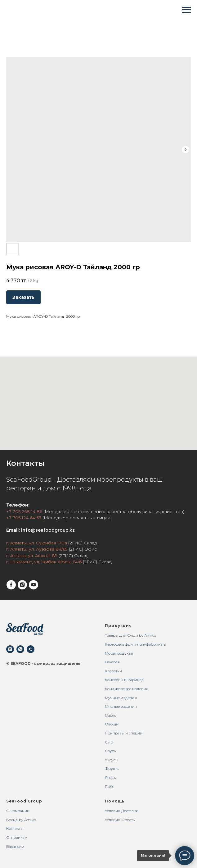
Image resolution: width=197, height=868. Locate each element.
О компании (18, 811)
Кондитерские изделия (127, 689)
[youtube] (34, 585)
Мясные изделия (121, 706)
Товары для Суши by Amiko (130, 635)
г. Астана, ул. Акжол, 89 (32, 556)
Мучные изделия (121, 698)
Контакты (15, 828)
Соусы (111, 751)
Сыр (109, 742)
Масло (111, 715)
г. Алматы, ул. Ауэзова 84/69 (37, 549)
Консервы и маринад (124, 680)
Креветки (113, 671)
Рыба (110, 786)
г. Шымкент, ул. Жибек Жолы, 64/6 (44, 562)
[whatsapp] (20, 649)
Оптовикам (17, 837)
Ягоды (111, 777)
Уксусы (112, 760)
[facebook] (11, 585)
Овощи (112, 724)
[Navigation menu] (186, 10)
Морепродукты (119, 653)
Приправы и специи (124, 733)
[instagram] (22, 585)
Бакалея (112, 662)
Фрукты (112, 768)
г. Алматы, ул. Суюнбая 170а (37, 543)
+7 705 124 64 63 (24, 518)
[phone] (31, 649)
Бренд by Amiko (21, 820)
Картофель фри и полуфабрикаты (136, 644)
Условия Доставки (122, 811)
